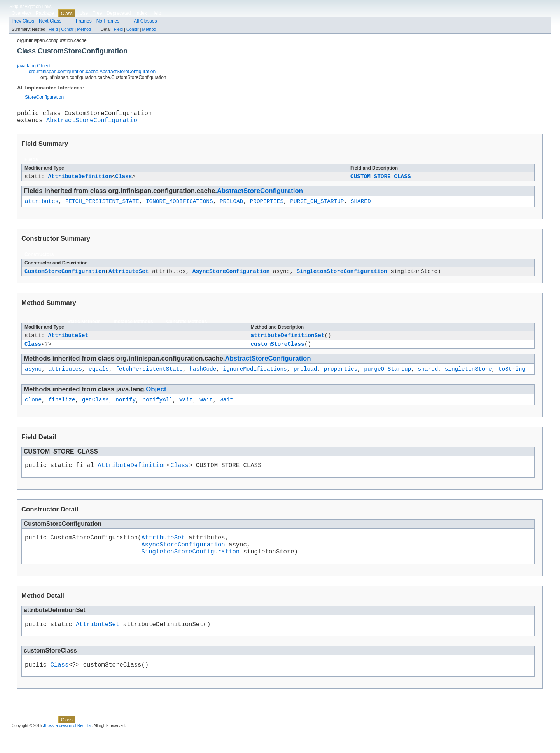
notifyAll (157, 411)
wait (186, 411)
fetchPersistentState (149, 379)
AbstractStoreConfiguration (94, 123)
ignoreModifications (255, 379)
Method (84, 29)
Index (141, 13)
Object (156, 399)
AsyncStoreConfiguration (231, 278)
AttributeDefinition (80, 180)
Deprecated (119, 13)
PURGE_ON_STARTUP (317, 206)
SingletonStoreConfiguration (342, 278)
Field (53, 29)
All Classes (145, 21)
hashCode (203, 379)
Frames (84, 21)
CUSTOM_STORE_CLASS (381, 180)
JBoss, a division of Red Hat (67, 746)
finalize (62, 411)
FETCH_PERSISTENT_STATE (102, 206)
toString (512, 379)
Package (45, 13)
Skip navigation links (31, 7)
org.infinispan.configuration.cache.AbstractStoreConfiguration (92, 72)
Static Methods (84, 328)
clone (33, 411)
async (33, 379)
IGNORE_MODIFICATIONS (179, 206)
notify (126, 411)
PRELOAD (231, 206)
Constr (67, 29)
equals (99, 379)
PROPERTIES (267, 206)
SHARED (361, 206)
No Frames (108, 21)
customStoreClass (277, 353)
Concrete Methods (187, 328)
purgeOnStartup (388, 379)
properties (341, 379)
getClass (95, 411)
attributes (42, 206)
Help (157, 13)
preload (305, 379)
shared (428, 379)
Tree (97, 13)
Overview (21, 13)
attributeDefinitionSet (287, 343)
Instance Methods (133, 328)
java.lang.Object (34, 66)
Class (123, 180)
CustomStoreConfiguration (65, 278)
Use (84, 13)
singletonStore (468, 379)
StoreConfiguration (44, 97)
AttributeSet (129, 278)
